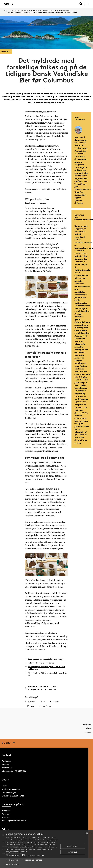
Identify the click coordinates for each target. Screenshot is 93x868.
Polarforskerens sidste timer (40, 663)
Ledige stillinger (9, 797)
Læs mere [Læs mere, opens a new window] (23, 852)
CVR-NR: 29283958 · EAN (13, 800)
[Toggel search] (81, 4)
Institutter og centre (11, 794)
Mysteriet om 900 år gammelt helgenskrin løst (46, 674)
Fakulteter (24, 11)
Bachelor (6, 815)
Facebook (30, 702)
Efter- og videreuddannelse (14, 825)
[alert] (46, 849)
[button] (7, 855)
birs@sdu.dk (43, 112)
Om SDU (14, 11)
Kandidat (6, 819)
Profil (4, 790)
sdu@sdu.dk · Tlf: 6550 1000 (14, 776)
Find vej (5, 769)
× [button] (90, 833)
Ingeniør (5, 822)
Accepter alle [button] (73, 846)
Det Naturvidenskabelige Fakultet (44, 11)
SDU (6, 11)
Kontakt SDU (8, 772)
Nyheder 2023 (64, 11)
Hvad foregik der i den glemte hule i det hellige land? (45, 668)
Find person (7, 766)
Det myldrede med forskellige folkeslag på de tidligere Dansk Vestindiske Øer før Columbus (42, 13)
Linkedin (54, 702)
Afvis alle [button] (73, 852)
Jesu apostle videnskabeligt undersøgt (44, 659)
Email (31, 709)
